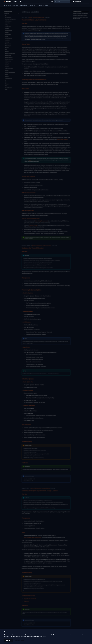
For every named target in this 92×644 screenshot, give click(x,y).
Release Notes (40, 5)
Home (5, 5)
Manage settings (20, 640)
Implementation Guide (13, 5)
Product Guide (32, 5)
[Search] (62, 2)
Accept (8, 640)
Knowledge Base (24, 5)
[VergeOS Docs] (7, 2)
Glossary (47, 5)
